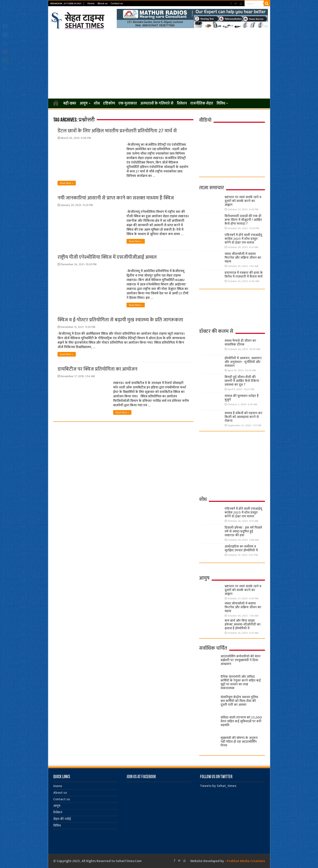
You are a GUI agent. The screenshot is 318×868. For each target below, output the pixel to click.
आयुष (84, 103)
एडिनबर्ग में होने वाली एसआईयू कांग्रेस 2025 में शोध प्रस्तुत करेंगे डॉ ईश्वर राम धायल (243, 239)
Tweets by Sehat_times (218, 786)
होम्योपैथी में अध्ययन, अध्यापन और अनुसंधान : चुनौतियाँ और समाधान (243, 362)
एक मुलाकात (128, 103)
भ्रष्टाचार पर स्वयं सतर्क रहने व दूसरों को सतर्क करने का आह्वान (243, 201)
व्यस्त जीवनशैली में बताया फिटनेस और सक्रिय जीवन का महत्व (243, 258)
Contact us (117, 3)
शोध (97, 103)
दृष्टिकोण (109, 103)
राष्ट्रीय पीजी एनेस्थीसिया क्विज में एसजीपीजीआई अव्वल (107, 257)
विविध (221, 103)
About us (103, 3)
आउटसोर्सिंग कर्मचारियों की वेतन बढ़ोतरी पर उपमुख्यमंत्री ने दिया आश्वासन (241, 660)
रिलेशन (182, 103)
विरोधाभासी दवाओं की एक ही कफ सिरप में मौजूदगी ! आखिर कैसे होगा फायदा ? (243, 220)
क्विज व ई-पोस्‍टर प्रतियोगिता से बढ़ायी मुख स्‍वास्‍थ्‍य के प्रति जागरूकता (120, 320)
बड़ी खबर (70, 103)
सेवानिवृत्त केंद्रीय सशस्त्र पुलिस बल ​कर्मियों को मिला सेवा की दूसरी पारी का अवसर (239, 701)
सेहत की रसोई (62, 819)
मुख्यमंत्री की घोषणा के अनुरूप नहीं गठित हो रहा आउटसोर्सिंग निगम (239, 742)
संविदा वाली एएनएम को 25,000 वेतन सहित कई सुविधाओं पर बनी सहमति (241, 721)
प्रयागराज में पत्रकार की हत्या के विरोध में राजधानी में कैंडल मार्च (244, 275)
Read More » (67, 183)
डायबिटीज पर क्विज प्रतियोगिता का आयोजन (97, 369)
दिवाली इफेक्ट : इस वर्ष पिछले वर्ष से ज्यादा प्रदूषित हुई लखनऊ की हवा (243, 531)
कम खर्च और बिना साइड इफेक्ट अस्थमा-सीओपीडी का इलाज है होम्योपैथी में (243, 625)
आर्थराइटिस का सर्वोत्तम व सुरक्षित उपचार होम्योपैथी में (241, 548)
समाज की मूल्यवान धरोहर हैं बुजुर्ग (242, 398)
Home (91, 3)
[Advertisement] (159, 64)
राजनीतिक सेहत (202, 103)
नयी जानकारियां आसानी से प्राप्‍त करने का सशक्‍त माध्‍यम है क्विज (116, 198)
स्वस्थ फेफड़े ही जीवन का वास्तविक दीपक (240, 343)
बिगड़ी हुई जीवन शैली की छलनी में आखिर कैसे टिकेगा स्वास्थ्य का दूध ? (242, 381)
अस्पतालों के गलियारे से (157, 103)
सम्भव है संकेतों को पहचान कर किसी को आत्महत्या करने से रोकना (243, 417)
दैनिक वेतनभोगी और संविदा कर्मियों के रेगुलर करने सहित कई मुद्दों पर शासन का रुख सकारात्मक (241, 682)
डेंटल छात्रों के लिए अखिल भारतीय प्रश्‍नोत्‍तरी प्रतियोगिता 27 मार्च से (117, 131)
